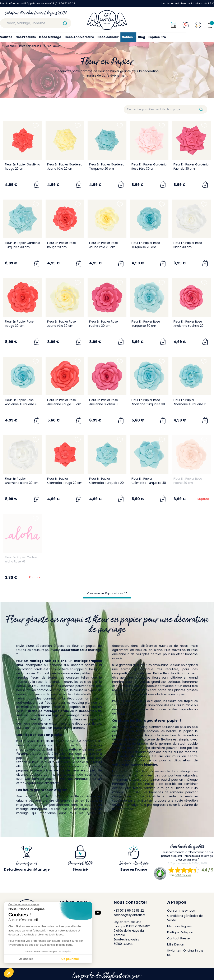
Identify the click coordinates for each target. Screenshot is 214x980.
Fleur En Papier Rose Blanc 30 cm (188, 245)
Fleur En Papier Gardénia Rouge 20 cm (23, 167)
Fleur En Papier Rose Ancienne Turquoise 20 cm (22, 404)
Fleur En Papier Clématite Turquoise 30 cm (149, 483)
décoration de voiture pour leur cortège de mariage (59, 713)
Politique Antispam (181, 932)
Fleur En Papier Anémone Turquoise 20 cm (190, 404)
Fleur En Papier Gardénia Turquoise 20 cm (107, 167)
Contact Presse (178, 938)
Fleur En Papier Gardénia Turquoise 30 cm (23, 245)
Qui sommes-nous (181, 911)
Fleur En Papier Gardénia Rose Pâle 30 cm (149, 167)
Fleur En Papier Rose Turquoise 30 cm (146, 324)
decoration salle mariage (81, 650)
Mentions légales (179, 926)
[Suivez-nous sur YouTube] (98, 913)
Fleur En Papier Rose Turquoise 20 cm (146, 245)
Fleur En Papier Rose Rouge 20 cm (62, 245)
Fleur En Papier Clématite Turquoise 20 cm (106, 483)
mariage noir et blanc (48, 661)
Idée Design (176, 944)
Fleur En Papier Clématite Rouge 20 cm (65, 481)
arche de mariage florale (48, 711)
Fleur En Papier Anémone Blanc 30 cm (22, 481)
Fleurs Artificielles (29, 46)
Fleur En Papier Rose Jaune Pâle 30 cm (62, 324)
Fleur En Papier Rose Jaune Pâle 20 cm (104, 245)
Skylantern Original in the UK (185, 953)
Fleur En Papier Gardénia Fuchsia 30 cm (191, 167)
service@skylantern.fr (129, 915)
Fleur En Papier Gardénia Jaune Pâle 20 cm (65, 167)
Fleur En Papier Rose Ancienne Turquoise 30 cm (148, 404)
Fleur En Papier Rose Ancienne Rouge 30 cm (64, 402)
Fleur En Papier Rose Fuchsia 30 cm (104, 324)
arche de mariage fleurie (141, 756)
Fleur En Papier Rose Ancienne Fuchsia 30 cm (104, 404)
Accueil (11, 46)
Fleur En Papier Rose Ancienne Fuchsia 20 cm (189, 326)
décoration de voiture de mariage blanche (155, 762)
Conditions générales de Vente (185, 918)
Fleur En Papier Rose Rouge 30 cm (19, 324)
